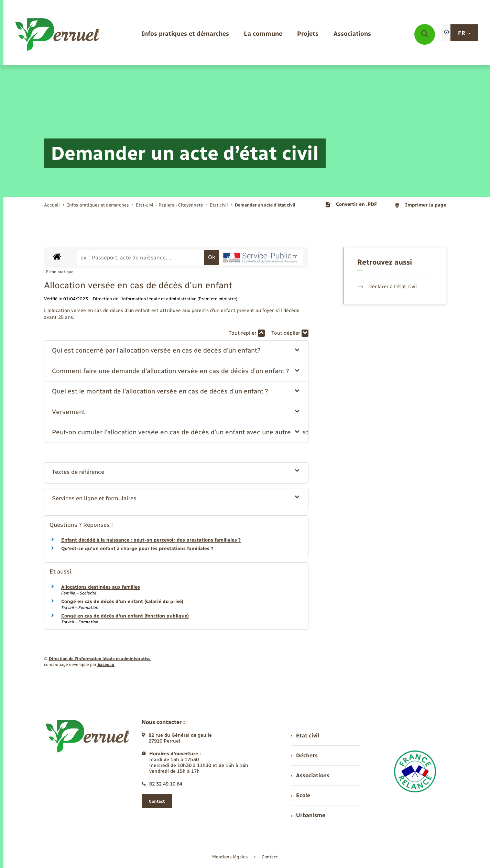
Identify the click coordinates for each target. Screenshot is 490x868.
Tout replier (247, 333)
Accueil (52, 205)
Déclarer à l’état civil (387, 287)
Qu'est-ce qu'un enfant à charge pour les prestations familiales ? (137, 549)
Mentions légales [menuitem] (230, 857)
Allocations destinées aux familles (101, 587)
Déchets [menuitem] (304, 755)
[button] (176, 351)
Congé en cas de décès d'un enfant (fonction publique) (125, 616)
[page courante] (265, 205)
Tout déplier (290, 333)
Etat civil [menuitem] (305, 736)
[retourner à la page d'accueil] (58, 34)
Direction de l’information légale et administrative (100, 659)
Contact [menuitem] (270, 857)
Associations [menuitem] (310, 775)
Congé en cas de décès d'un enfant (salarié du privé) (122, 602)
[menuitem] (185, 34)
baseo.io (106, 665)
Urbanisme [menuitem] (308, 815)
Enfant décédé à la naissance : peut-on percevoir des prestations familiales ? (151, 540)
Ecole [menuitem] (301, 795)
